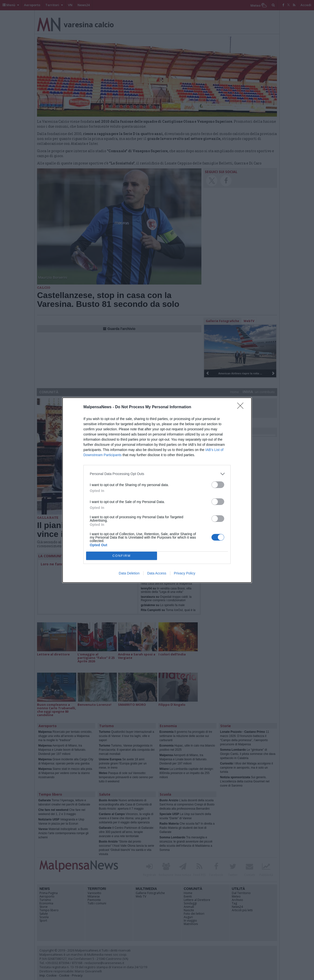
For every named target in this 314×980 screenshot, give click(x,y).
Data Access (157, 573)
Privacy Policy (185, 573)
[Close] (242, 407)
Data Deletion (129, 573)
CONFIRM (122, 555)
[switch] (218, 485)
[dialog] (157, 490)
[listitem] (157, 474)
